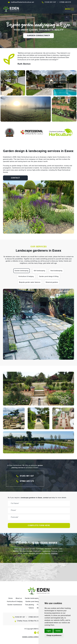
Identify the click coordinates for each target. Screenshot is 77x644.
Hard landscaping (56, 271)
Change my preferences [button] (54, 635)
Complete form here (39, 526)
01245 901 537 (51, 2)
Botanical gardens (52, 282)
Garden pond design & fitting (49, 277)
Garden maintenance (15, 605)
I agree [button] (49, 631)
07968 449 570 (65, 2)
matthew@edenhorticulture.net (22, 2)
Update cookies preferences (32, 637)
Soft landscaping (39, 271)
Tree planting (29, 605)
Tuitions (31, 608)
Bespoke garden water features (30, 282)
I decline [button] (58, 631)
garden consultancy (38, 36)
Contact (14, 178)
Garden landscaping (22, 271)
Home (10, 598)
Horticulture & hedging (26, 277)
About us (19, 598)
